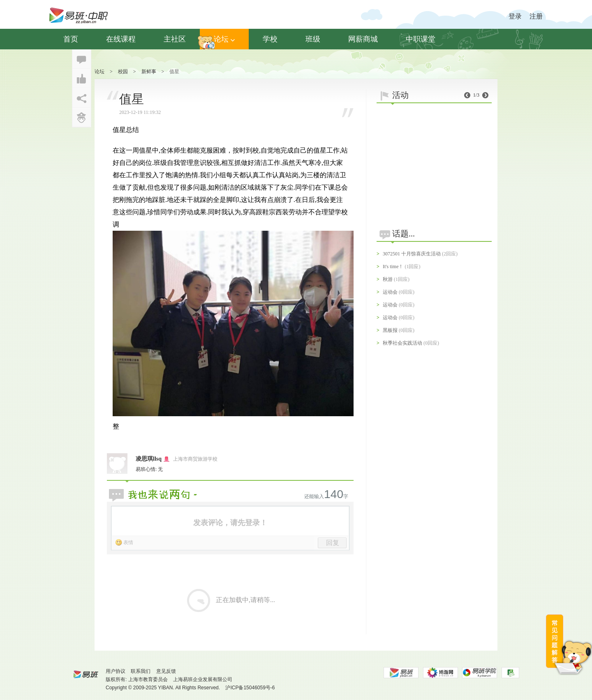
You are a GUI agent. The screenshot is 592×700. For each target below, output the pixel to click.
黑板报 (390, 330)
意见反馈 (166, 671)
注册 (536, 16)
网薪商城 (363, 39)
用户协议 (116, 671)
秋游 (388, 279)
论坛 (224, 39)
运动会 (390, 292)
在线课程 (121, 39)
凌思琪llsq (149, 459)
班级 (313, 39)
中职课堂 (421, 39)
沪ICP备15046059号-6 (250, 688)
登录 (515, 16)
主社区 (175, 39)
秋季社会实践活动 (402, 343)
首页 (71, 39)
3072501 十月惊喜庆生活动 (412, 254)
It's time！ (393, 267)
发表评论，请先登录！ (230, 523)
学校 (270, 39)
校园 (123, 72)
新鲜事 (149, 72)
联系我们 (141, 671)
